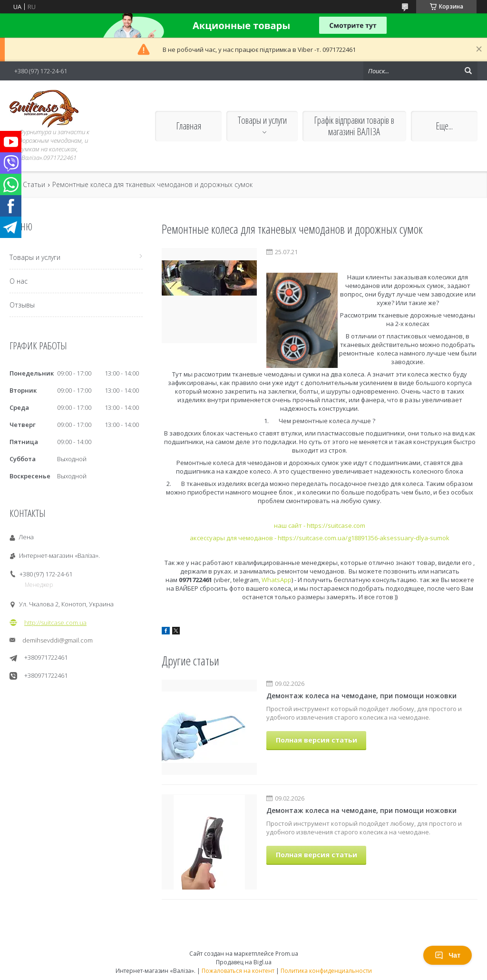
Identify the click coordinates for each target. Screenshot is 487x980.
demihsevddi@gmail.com (58, 640)
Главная (189, 126)
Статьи (34, 185)
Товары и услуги (262, 120)
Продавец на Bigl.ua (244, 962)
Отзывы (22, 305)
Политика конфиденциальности (326, 971)
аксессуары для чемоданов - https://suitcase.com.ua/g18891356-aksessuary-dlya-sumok (320, 538)
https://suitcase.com (336, 525)
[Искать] (468, 71)
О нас (19, 281)
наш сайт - (290, 525)
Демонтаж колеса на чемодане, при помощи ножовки (361, 696)
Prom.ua (287, 954)
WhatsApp (277, 580)
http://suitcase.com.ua (55, 623)
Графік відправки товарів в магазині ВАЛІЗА (354, 126)
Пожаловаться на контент (238, 971)
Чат (448, 955)
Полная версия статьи (317, 740)
